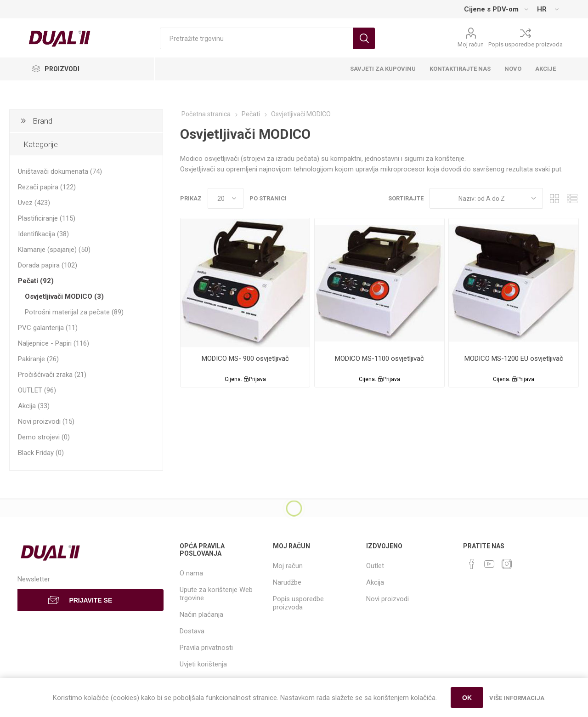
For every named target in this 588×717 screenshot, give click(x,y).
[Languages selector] (548, 9)
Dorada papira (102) (48, 265)
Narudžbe (287, 582)
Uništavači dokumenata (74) (60, 171)
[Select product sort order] (486, 198)
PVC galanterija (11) (48, 328)
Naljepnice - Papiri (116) (54, 343)
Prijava (257, 379)
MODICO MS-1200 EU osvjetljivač (514, 358)
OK (467, 698)
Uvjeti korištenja (203, 664)
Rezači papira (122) (47, 187)
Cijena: (233, 379)
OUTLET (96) (37, 390)
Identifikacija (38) (43, 234)
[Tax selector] (496, 9)
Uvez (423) (34, 203)
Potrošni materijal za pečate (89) (74, 312)
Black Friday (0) (41, 453)
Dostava (192, 631)
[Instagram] (507, 564)
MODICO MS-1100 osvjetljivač (379, 358)
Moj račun (471, 44)
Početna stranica (206, 114)
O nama (191, 573)
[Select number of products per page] (226, 198)
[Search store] (257, 38)
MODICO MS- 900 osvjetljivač (245, 358)
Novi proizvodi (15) (46, 421)
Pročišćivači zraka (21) (52, 375)
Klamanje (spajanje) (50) (54, 250)
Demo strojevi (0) (44, 437)
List (572, 198)
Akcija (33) (34, 406)
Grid (554, 198)
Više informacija (517, 698)
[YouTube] (489, 564)
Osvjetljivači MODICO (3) (64, 296)
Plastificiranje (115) (47, 218)
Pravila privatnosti (206, 648)
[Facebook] (472, 564)
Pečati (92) (36, 281)
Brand (42, 121)
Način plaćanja (201, 615)
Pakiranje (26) (38, 359)
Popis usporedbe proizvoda (526, 44)
